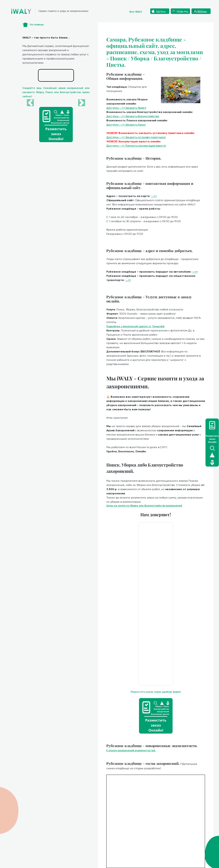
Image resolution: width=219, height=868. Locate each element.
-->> (154, 196)
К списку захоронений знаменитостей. (131, 750)
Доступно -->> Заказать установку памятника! (136, 137)
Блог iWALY (136, 12)
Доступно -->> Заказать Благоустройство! (133, 116)
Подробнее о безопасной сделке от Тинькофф (135, 326)
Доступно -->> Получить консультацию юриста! (136, 146)
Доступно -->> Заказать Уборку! (126, 108)
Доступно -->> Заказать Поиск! (126, 125)
